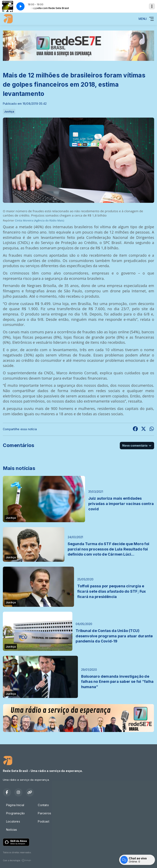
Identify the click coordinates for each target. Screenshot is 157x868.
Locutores (13, 821)
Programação (15, 813)
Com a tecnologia (17, 860)
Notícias (12, 830)
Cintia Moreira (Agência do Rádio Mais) (40, 220)
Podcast (43, 821)
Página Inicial (15, 805)
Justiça (9, 111)
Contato (43, 805)
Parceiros (44, 813)
